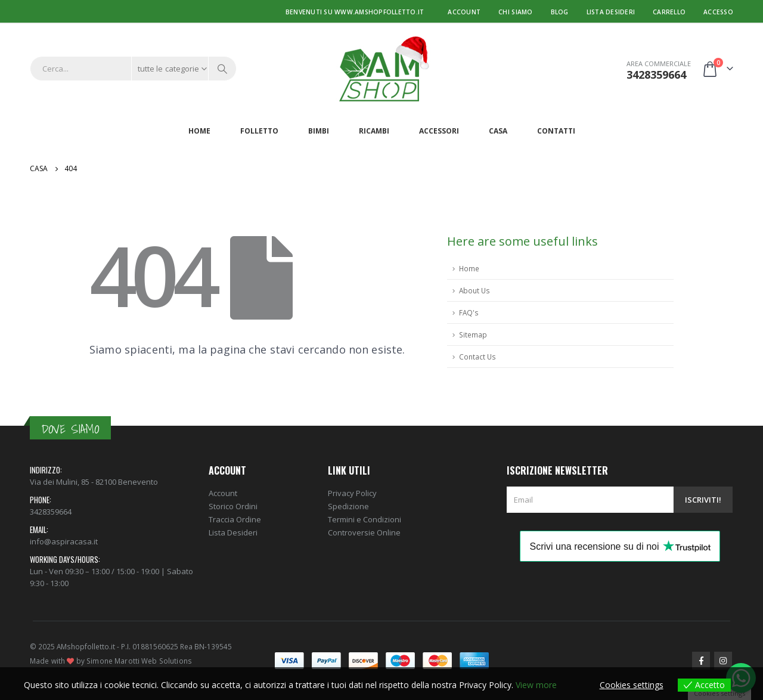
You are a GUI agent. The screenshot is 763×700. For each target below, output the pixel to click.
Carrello (669, 12)
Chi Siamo (515, 12)
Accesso (718, 12)
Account (464, 12)
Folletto (259, 131)
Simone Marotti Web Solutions (139, 661)
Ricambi (374, 131)
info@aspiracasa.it (64, 541)
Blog (560, 12)
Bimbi (319, 131)
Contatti (556, 131)
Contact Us (477, 357)
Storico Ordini (233, 506)
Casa (498, 131)
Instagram (723, 661)
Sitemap (473, 334)
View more (536, 685)
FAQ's (469, 312)
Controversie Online (364, 532)
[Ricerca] (222, 69)
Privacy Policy (352, 493)
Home (199, 131)
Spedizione (348, 506)
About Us (474, 290)
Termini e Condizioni (365, 519)
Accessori (439, 131)
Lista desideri (611, 12)
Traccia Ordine (235, 519)
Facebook (701, 661)
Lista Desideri (233, 532)
